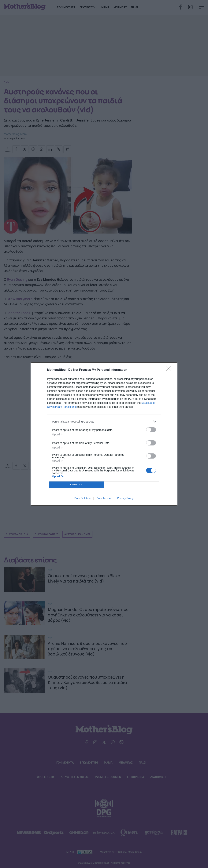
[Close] (170, 370)
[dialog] (104, 434)
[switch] (151, 430)
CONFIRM (77, 485)
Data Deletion (82, 498)
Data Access (104, 498)
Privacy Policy (125, 498)
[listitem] (104, 421)
